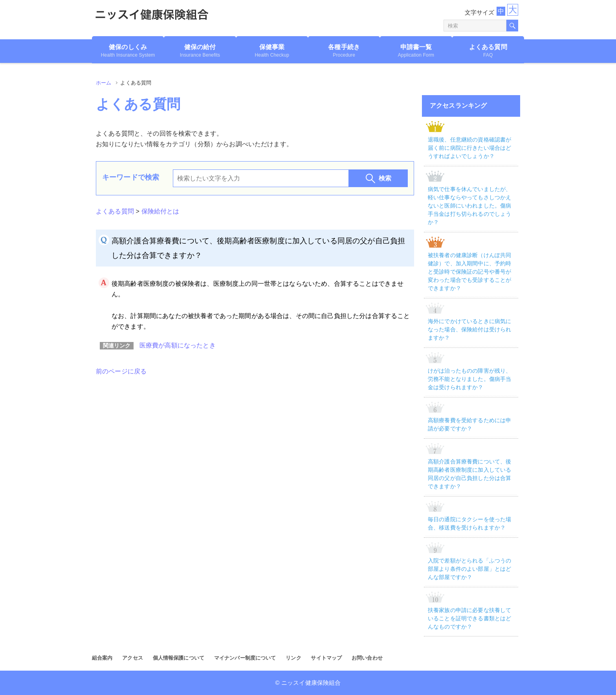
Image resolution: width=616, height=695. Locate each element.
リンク (293, 658)
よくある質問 (115, 211)
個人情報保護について (179, 658)
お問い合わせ (367, 658)
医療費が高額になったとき (178, 345)
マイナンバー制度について (245, 658)
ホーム (104, 83)
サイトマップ (326, 658)
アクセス (133, 658)
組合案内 (102, 658)
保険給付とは (160, 211)
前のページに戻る (121, 371)
